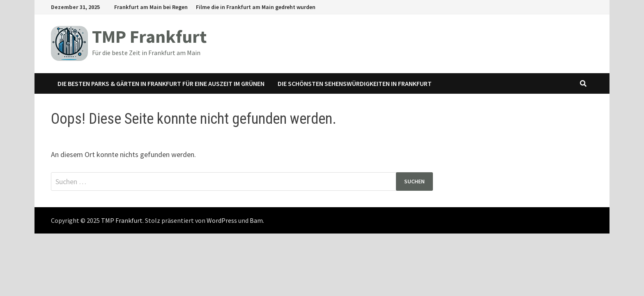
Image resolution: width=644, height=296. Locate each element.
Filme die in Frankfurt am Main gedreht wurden (256, 7)
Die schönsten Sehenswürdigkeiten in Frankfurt (355, 83)
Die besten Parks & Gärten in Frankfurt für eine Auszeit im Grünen (161, 83)
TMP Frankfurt (149, 36)
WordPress (222, 220)
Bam (256, 220)
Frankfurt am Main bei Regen (151, 7)
